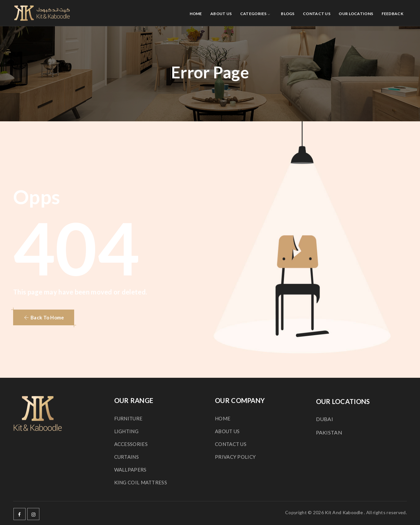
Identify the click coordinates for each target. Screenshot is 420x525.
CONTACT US (317, 14)
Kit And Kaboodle (344, 512)
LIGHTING (126, 431)
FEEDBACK (392, 14)
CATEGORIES (253, 14)
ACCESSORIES (131, 444)
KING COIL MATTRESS (141, 482)
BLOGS (288, 14)
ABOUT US (221, 14)
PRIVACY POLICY (235, 457)
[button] (44, 317)
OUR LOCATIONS (356, 14)
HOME (196, 14)
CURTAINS (126, 457)
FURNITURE (128, 418)
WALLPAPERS (130, 470)
